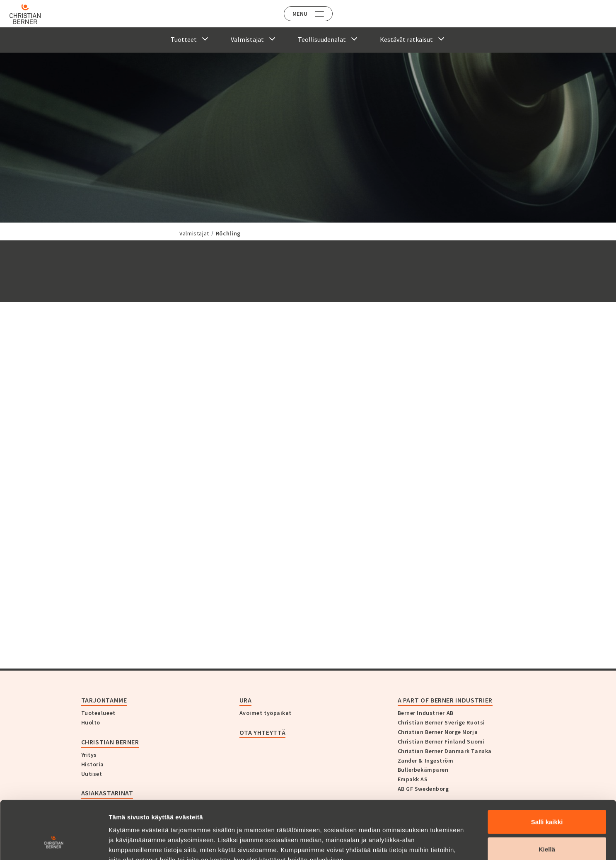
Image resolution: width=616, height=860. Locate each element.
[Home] (30, 14)
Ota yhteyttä (263, 732)
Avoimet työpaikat (266, 713)
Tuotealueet (98, 713)
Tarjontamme (104, 700)
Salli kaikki (547, 772)
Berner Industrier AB (426, 713)
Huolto (91, 722)
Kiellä (547, 799)
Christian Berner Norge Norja (438, 732)
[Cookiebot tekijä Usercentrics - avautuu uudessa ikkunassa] (54, 844)
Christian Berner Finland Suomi (441, 741)
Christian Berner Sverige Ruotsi (441, 722)
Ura (246, 700)
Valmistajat (194, 233)
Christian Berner (110, 742)
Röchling (228, 233)
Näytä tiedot (443, 844)
